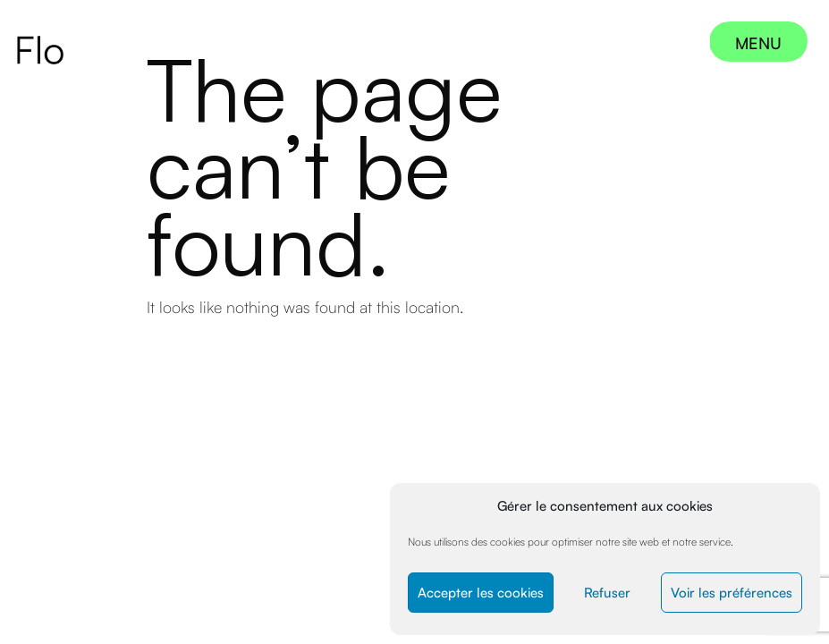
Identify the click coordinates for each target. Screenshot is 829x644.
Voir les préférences (732, 593)
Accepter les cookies (481, 593)
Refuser (607, 593)
